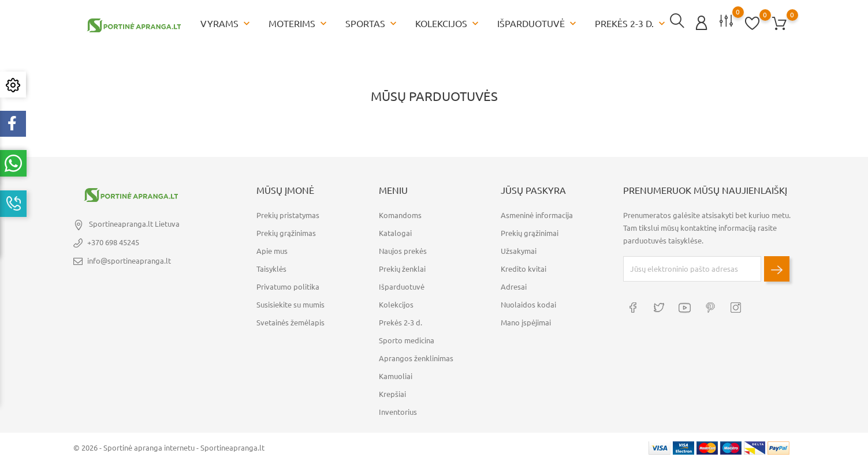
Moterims (299, 23)
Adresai (514, 286)
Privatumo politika (288, 286)
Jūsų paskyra (533, 189)
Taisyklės (271, 268)
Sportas (372, 23)
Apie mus (272, 250)
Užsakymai (519, 250)
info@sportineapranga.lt (129, 260)
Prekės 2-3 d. (631, 23)
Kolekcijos (448, 23)
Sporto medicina (407, 339)
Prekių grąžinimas (286, 232)
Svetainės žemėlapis (290, 321)
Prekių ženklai (402, 268)
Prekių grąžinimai (530, 232)
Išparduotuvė (538, 23)
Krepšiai (392, 393)
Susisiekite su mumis (290, 303)
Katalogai (395, 232)
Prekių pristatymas (288, 214)
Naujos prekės (403, 250)
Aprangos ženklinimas (416, 357)
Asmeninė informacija (537, 214)
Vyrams (226, 23)
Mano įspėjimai (526, 321)
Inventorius (398, 411)
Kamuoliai (396, 375)
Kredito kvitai (524, 268)
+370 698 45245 (113, 241)
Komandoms (400, 214)
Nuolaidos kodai (528, 303)
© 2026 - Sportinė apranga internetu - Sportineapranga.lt (169, 447)
